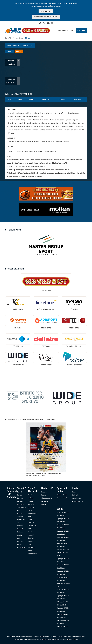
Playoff (10, 51)
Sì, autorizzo (45, 11)
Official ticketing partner (46, 309)
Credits (84, 636)
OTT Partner (46, 346)
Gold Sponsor (18, 309)
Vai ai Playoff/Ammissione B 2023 (19, 45)
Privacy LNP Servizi (57, 636)
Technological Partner (74, 346)
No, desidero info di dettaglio (45, 17)
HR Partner (18, 328)
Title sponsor (46, 291)
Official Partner (46, 328)
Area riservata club (66, 30)
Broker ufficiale (18, 365)
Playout (19, 51)
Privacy (48, 636)
